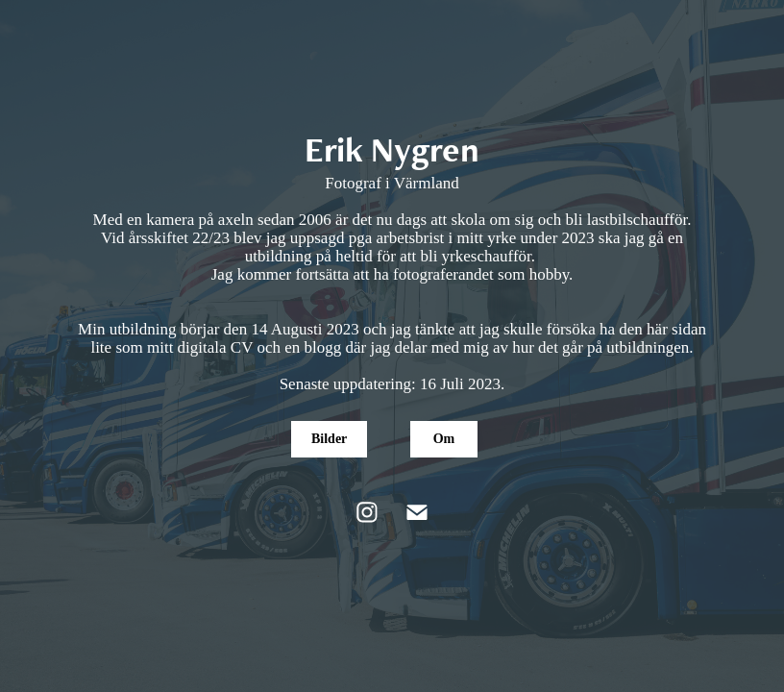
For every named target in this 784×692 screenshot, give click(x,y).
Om (444, 439)
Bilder (329, 439)
